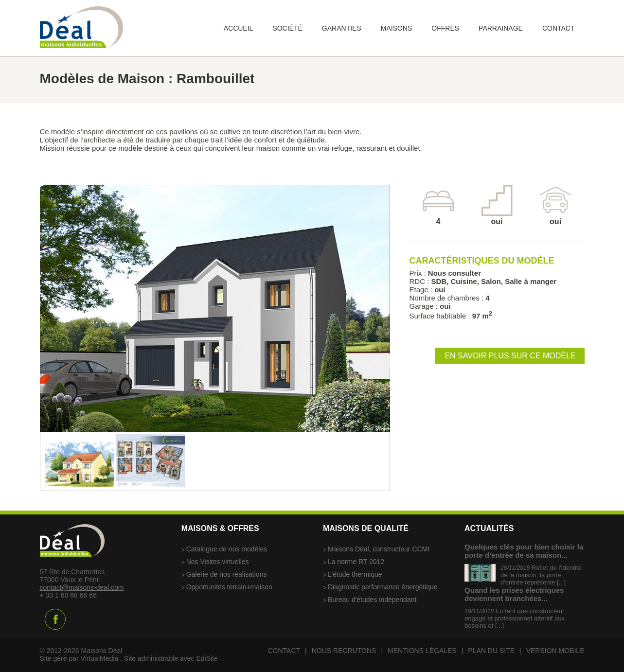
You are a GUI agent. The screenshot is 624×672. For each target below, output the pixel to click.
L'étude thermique (355, 574)
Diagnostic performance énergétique (383, 587)
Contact (559, 28)
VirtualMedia (100, 658)
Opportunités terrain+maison (229, 587)
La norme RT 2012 (356, 562)
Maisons (397, 28)
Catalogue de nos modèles (227, 549)
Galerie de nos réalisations (227, 574)
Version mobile (555, 651)
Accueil (239, 28)
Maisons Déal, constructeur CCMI (379, 549)
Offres (445, 28)
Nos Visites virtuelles (218, 562)
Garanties (342, 28)
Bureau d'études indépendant (372, 600)
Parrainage (501, 28)
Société (287, 28)
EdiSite (207, 658)
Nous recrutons (344, 651)
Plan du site (491, 651)
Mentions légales (422, 651)
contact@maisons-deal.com (82, 587)
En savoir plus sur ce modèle (510, 356)
